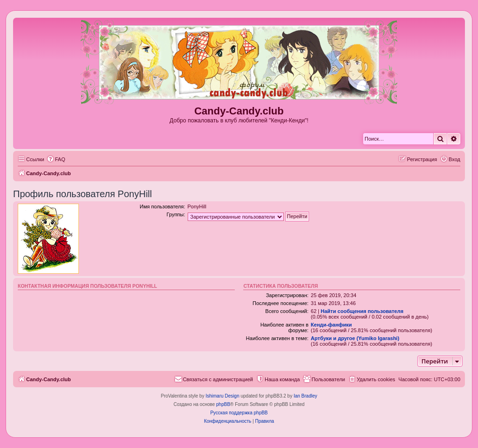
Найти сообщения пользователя (362, 311)
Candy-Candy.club (239, 111)
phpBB (223, 404)
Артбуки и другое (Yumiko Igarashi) (355, 338)
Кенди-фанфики (331, 325)
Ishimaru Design (222, 396)
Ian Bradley (306, 396)
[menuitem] (56, 159)
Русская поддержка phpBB (239, 413)
